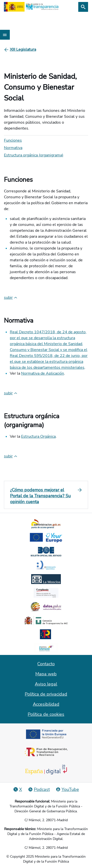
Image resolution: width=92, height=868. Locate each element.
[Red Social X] (18, 789)
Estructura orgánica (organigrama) (34, 155)
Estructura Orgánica (38, 436)
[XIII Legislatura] (23, 50)
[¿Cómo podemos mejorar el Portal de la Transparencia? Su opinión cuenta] (46, 496)
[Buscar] (83, 7)
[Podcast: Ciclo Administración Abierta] (39, 789)
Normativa (13, 148)
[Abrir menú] (5, 35)
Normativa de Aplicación (43, 373)
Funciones (13, 140)
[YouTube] (67, 789)
